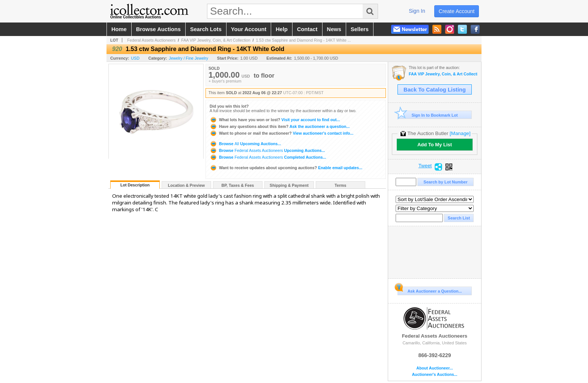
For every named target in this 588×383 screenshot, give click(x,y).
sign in (417, 11)
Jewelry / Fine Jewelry (188, 58)
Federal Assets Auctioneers (151, 40)
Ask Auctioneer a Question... (430, 290)
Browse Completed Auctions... (268, 157)
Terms (340, 185)
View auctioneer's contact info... (281, 133)
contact (307, 29)
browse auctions (158, 29)
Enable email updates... (286, 168)
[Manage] (460, 133)
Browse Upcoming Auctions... (245, 144)
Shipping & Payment (289, 185)
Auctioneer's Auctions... (434, 375)
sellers (360, 29)
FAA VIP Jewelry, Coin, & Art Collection (216, 40)
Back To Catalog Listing (435, 90)
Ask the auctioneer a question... (280, 126)
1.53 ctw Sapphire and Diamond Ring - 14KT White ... (303, 40)
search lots (206, 29)
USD (135, 58)
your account (249, 29)
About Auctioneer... (434, 368)
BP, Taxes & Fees (238, 185)
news (334, 29)
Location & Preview (186, 185)
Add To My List (435, 145)
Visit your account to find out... (275, 120)
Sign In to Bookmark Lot (428, 115)
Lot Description (135, 185)
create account (457, 11)
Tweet (425, 166)
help (282, 29)
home (119, 29)
